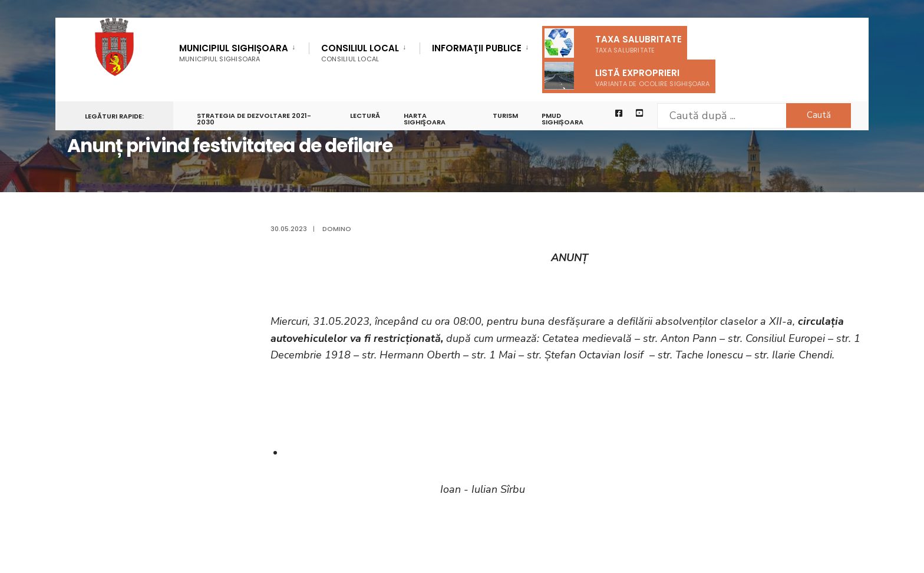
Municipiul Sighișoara (234, 53)
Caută (819, 115)
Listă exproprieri (627, 76)
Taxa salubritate (613, 43)
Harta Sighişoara (425, 119)
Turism (505, 116)
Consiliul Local (360, 53)
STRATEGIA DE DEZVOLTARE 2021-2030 (254, 119)
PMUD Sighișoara (562, 119)
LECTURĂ (365, 116)
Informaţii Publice (477, 49)
